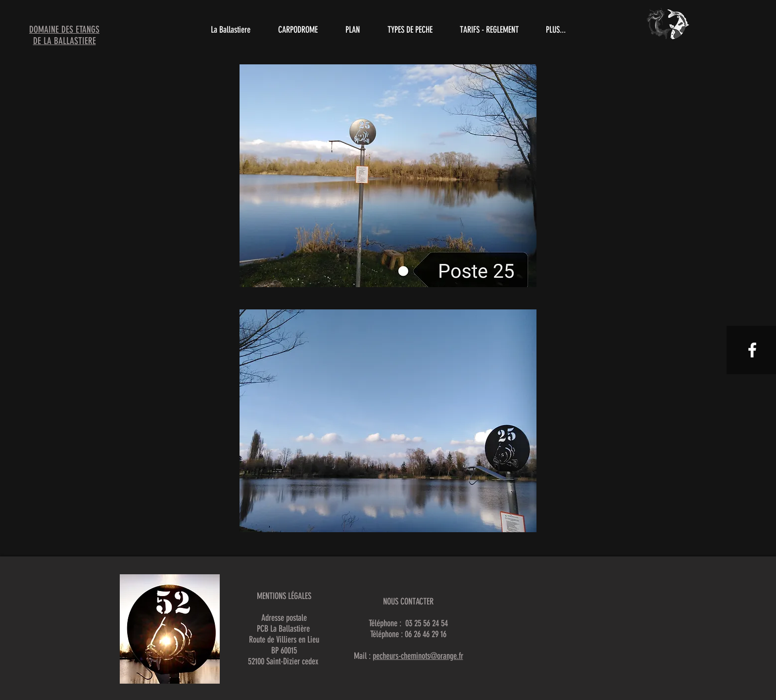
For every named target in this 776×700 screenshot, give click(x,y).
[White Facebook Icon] (752, 350)
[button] (410, 30)
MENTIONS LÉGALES (284, 596)
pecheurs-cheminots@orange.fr (418, 656)
